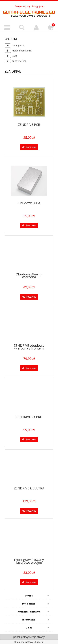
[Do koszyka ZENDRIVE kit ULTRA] (29, 511)
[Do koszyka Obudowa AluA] (29, 225)
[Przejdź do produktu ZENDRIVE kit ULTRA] (29, 469)
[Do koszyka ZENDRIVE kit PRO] (29, 439)
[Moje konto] (36, 27)
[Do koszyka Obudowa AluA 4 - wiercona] (29, 297)
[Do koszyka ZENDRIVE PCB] (29, 147)
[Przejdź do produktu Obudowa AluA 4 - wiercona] (29, 255)
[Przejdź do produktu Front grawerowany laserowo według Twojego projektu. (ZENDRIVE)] (29, 541)
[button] (7, 27)
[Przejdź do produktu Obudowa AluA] (29, 181)
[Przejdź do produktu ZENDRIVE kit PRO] (29, 398)
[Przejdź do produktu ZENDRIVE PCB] (29, 102)
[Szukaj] (22, 27)
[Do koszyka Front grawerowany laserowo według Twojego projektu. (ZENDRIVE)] (29, 582)
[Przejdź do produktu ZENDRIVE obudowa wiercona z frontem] (29, 327)
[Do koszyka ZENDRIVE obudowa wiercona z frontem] (29, 368)
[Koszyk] (51, 27)
